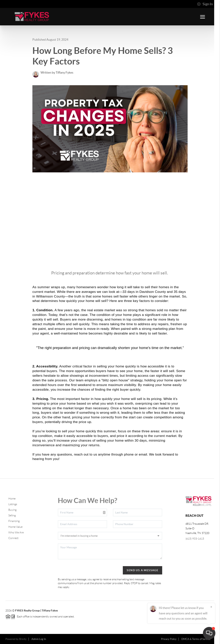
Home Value (15, 527)
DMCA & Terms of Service (196, 639)
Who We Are (16, 532)
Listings (13, 504)
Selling (12, 515)
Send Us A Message (142, 570)
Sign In (205, 4)
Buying (12, 510)
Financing (14, 521)
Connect (13, 538)
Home (12, 499)
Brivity (23, 639)
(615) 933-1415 (195, 539)
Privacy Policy (169, 639)
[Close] (211, 607)
